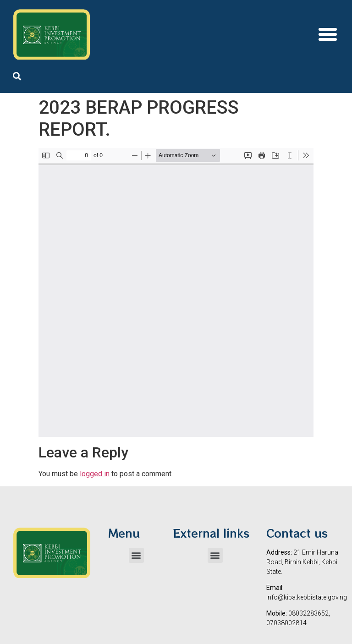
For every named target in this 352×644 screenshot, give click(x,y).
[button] (328, 34)
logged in (95, 474)
